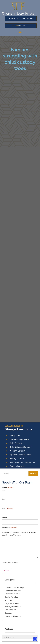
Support (8, 613)
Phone (5, 518)
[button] (20, 32)
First (4, 491)
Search (33, 474)
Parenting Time (11, 610)
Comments (10, 527)
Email (8, 508)
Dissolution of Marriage (14, 587)
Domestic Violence (13, 594)
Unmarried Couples (13, 616)
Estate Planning (11, 597)
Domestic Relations (13, 591)
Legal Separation (12, 603)
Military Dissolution (13, 607)
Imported (9, 600)
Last (4, 499)
